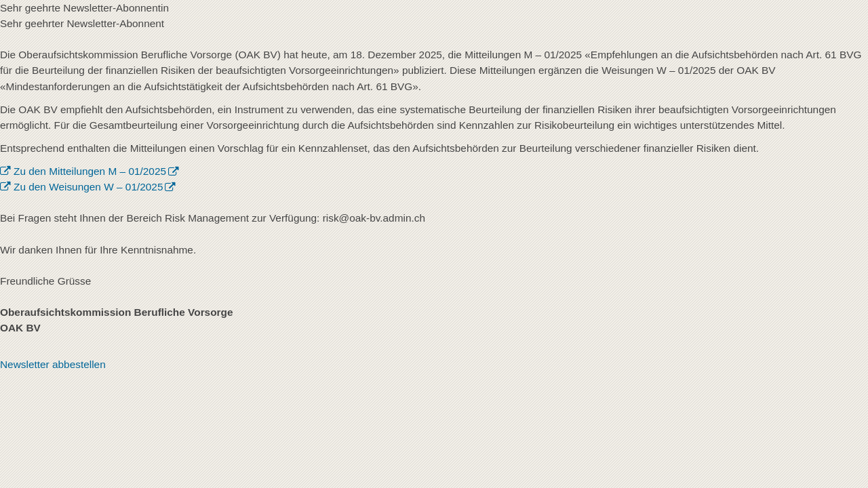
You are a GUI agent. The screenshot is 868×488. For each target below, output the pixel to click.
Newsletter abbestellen (53, 364)
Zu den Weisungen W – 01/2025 (88, 187)
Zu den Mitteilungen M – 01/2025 (90, 171)
